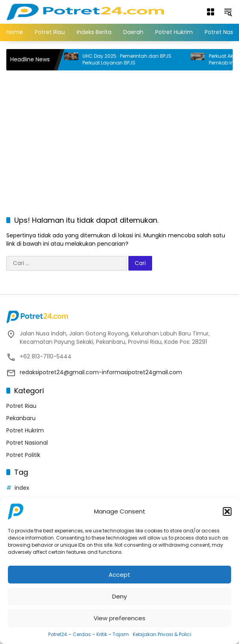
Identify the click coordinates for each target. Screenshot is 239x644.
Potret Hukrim (25, 430)
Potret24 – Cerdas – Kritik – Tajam (88, 634)
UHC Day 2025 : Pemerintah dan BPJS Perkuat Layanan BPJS (131, 60)
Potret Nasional (27, 443)
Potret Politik (23, 455)
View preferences (119, 618)
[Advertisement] (123, 134)
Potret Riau (21, 406)
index (22, 488)
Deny (119, 596)
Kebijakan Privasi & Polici (162, 634)
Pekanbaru (21, 418)
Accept (119, 575)
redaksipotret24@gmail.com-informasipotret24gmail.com (101, 372)
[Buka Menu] (211, 12)
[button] (227, 511)
